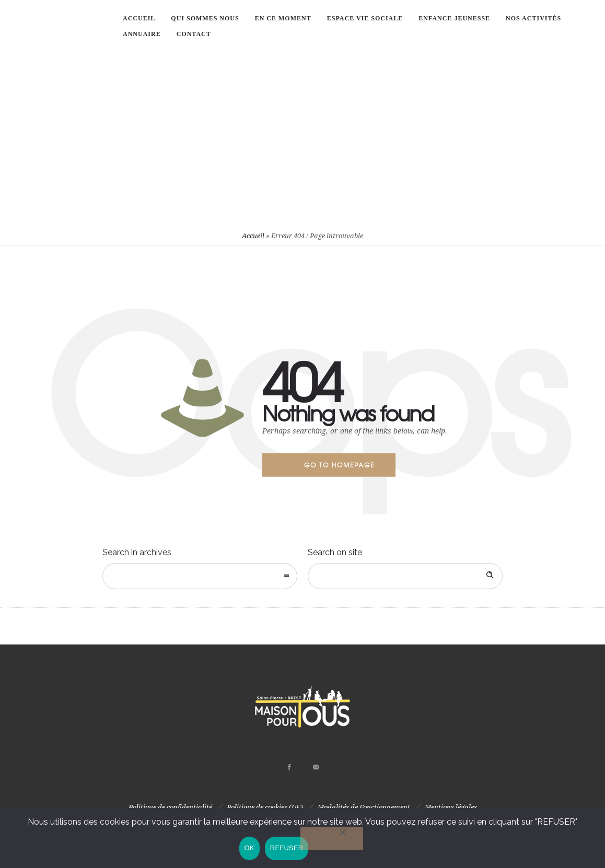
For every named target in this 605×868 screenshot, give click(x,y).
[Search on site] (405, 576)
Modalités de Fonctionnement (364, 807)
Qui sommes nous (205, 18)
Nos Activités (533, 18)
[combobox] (200, 576)
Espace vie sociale (365, 18)
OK (249, 848)
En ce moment (283, 18)
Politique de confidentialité (170, 807)
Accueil (253, 236)
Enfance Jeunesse (454, 18)
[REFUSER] (332, 839)
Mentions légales (451, 807)
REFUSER (287, 848)
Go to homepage (339, 465)
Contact (194, 34)
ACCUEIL (139, 18)
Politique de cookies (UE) (265, 807)
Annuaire (142, 34)
